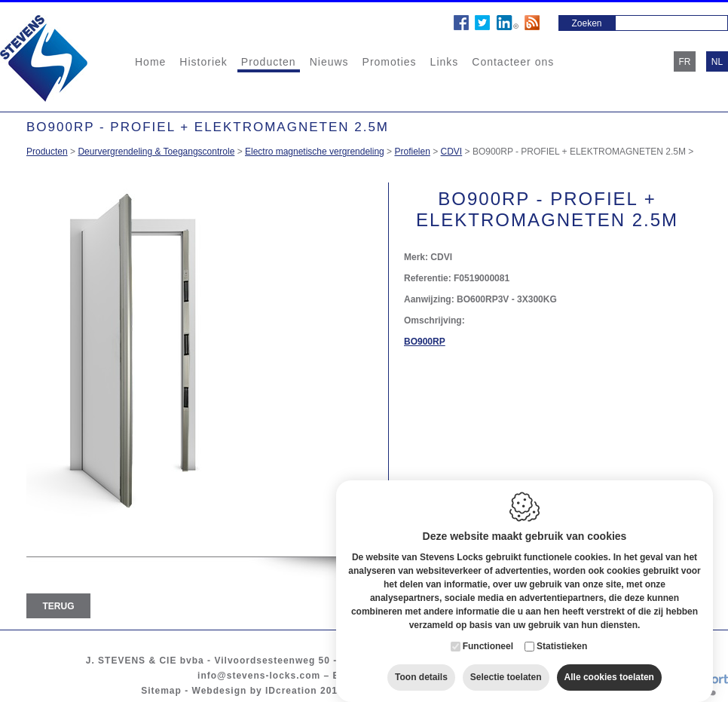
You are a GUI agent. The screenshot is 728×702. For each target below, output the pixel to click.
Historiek (203, 62)
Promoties (390, 62)
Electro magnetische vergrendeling (315, 152)
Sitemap (161, 691)
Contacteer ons (513, 62)
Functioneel (488, 637)
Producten (269, 62)
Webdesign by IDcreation (255, 691)
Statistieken (562, 637)
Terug (59, 606)
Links (445, 62)
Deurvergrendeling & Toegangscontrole (156, 152)
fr (685, 62)
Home (150, 62)
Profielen (412, 152)
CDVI (452, 152)
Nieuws (329, 62)
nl (717, 62)
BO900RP (425, 342)
